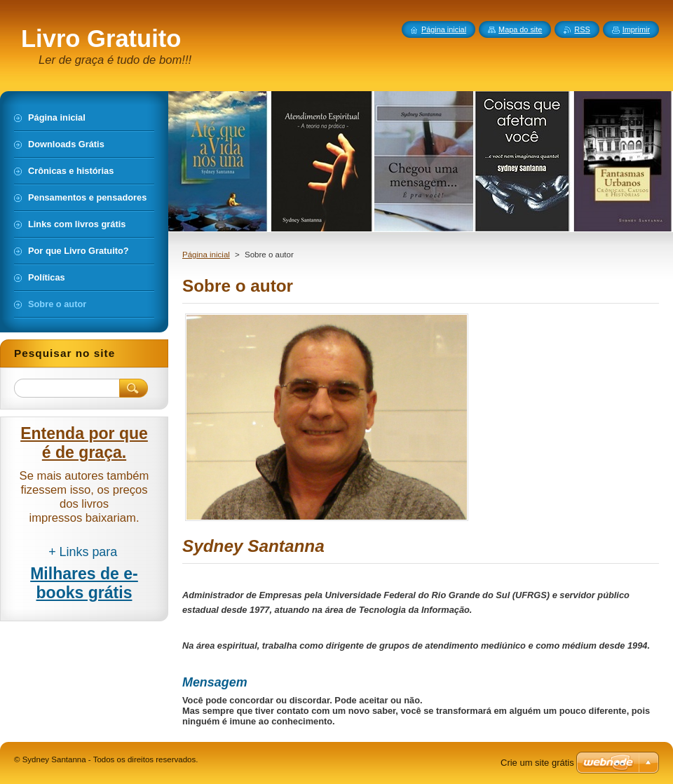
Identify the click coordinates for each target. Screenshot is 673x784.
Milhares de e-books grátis (84, 583)
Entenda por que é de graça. (84, 443)
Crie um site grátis (537, 763)
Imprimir (636, 29)
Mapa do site (520, 29)
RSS (582, 29)
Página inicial (206, 255)
